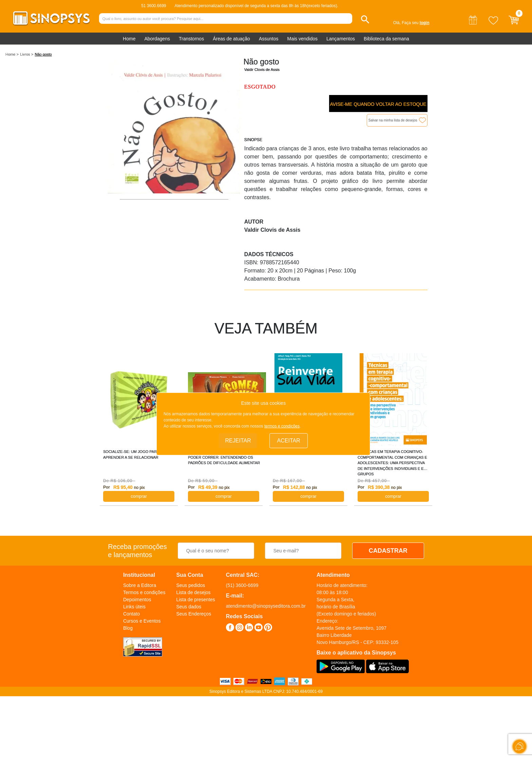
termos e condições (282, 426)
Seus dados (189, 607)
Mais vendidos (302, 39)
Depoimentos (137, 600)
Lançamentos (341, 39)
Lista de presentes (195, 600)
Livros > (27, 54)
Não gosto (43, 54)
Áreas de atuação (231, 39)
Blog (128, 628)
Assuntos (269, 39)
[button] (365, 20)
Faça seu (415, 23)
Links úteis (134, 607)
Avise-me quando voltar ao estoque (378, 104)
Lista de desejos (193, 592)
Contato (131, 614)
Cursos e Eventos (142, 621)
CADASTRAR (388, 551)
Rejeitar (238, 441)
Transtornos (191, 39)
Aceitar (289, 441)
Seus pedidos (191, 585)
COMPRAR (139, 496)
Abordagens (157, 39)
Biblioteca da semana (386, 39)
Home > (12, 54)
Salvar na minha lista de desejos (393, 120)
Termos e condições (144, 592)
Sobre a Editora (140, 585)
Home (129, 39)
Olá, (397, 23)
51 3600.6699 (154, 6)
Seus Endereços (194, 614)
